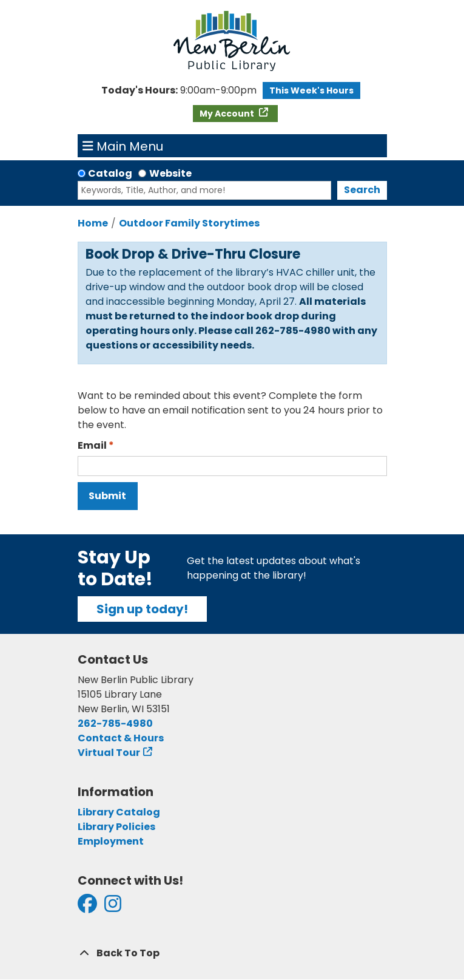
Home (93, 223)
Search (362, 190)
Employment (111, 841)
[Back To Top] (232, 953)
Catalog (110, 173)
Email (92, 445)
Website (170, 173)
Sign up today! (142, 609)
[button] (179, 90)
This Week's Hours (311, 90)
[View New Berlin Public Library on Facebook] (87, 907)
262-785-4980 (115, 723)
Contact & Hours (121, 738)
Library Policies (116, 827)
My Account (228, 114)
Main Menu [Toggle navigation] (123, 146)
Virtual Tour (109, 753)
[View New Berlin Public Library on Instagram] (113, 907)
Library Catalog (119, 812)
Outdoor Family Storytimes (189, 223)
